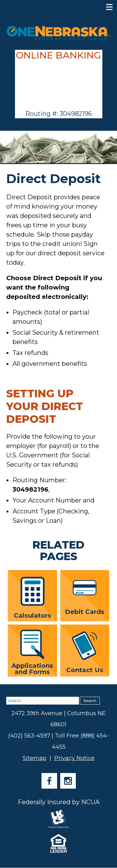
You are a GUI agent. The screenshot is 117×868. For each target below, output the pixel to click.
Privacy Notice (74, 758)
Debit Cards (85, 598)
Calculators (32, 598)
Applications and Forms (32, 652)
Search (90, 701)
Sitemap (35, 758)
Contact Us (85, 653)
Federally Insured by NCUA (59, 802)
